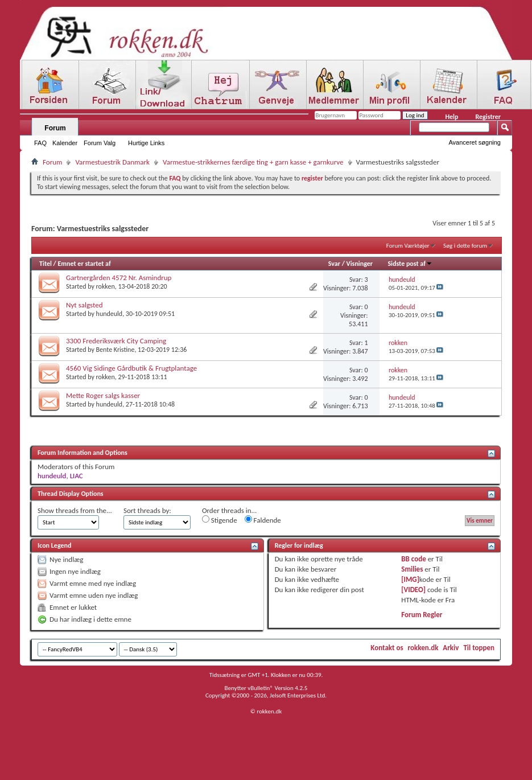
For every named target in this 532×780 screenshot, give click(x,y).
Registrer (488, 117)
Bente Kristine (116, 350)
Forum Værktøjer (408, 246)
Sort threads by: (147, 510)
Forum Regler (422, 615)
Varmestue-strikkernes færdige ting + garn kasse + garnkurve (253, 162)
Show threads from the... (75, 510)
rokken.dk (423, 648)
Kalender (65, 143)
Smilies (412, 569)
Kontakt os (387, 648)
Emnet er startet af (84, 264)
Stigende (220, 520)
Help (451, 117)
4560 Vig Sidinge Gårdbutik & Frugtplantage (131, 368)
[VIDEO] (413, 590)
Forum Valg (100, 143)
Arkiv (451, 648)
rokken (106, 286)
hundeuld (110, 314)
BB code (413, 559)
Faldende (263, 520)
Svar (334, 264)
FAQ (40, 143)
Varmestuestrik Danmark (112, 162)
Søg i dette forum (465, 246)
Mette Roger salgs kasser (103, 395)
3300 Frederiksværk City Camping (116, 341)
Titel (46, 264)
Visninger (360, 264)
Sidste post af (410, 264)
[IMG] (410, 579)
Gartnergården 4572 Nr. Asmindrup (119, 278)
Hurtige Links (146, 143)
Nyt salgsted (84, 305)
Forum (55, 128)
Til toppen (479, 648)
